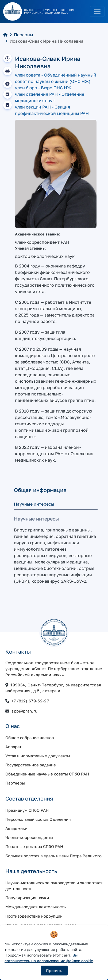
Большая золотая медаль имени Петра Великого (53, 856)
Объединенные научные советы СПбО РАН (47, 774)
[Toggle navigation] (97, 11)
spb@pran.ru (24, 711)
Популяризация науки (27, 898)
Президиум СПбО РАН (27, 810)
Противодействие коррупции (34, 916)
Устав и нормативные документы (38, 756)
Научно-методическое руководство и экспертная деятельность (54, 886)
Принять (54, 971)
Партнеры (15, 783)
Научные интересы (34, 504)
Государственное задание (31, 765)
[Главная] (5, 35)
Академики (16, 828)
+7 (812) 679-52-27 (30, 701)
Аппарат (13, 747)
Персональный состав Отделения (38, 819)
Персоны (24, 35)
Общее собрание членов (30, 738)
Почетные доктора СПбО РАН (34, 846)
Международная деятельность (36, 907)
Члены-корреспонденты (29, 837)
